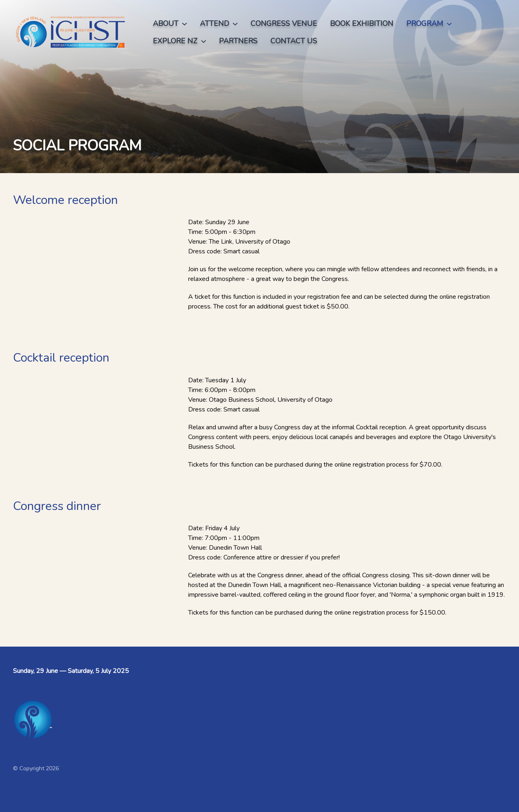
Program (429, 24)
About (170, 24)
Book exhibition (362, 24)
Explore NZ (179, 41)
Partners (238, 41)
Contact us (294, 41)
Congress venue (284, 24)
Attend (219, 24)
